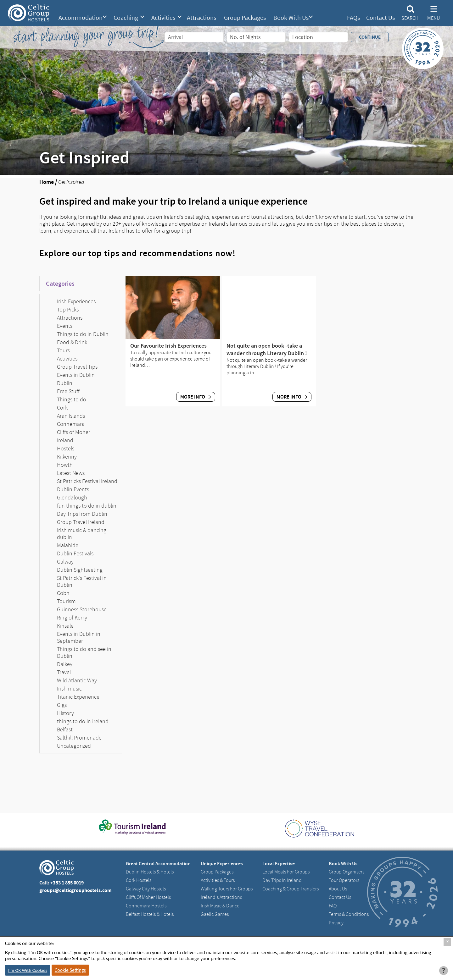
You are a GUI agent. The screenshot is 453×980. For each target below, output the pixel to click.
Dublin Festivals (75, 553)
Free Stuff (68, 391)
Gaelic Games (215, 914)
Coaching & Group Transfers (291, 889)
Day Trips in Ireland (282, 880)
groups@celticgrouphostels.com (75, 890)
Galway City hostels (146, 889)
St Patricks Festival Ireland (87, 481)
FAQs (353, 18)
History (65, 713)
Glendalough (72, 498)
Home (47, 182)
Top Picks (68, 310)
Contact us (340, 897)
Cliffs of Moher (74, 432)
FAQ (333, 906)
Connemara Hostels (146, 906)
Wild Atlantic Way (77, 680)
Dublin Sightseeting (80, 570)
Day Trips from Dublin (82, 514)
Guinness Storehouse (82, 609)
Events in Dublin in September (79, 637)
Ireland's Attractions (221, 897)
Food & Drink (72, 342)
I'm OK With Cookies (28, 970)
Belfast (65, 729)
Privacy (336, 923)
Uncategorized (74, 746)
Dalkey (65, 664)
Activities (163, 18)
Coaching (126, 18)
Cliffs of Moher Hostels (148, 897)
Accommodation (81, 18)
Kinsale (65, 626)
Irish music (69, 689)
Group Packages (245, 18)
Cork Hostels (139, 880)
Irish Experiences (76, 301)
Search (410, 18)
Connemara (71, 424)
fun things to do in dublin (87, 506)
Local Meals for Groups (286, 872)
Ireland (65, 440)
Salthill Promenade (79, 738)
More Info (196, 397)
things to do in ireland (83, 721)
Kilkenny (67, 457)
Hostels (66, 449)
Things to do (72, 399)
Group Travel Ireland (81, 522)
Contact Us (380, 18)
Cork (62, 408)
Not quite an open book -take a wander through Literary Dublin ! (267, 350)
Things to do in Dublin (83, 334)
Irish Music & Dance (220, 906)
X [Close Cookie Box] (447, 942)
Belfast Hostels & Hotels (150, 914)
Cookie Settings (70, 970)
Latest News (71, 473)
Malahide (68, 545)
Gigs (62, 705)
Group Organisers (347, 872)
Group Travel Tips (77, 367)
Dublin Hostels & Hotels (150, 872)
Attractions (201, 18)
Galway (65, 562)
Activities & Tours (218, 880)
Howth (65, 465)
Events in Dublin (76, 375)
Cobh (63, 593)
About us (338, 889)
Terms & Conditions (349, 914)
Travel (64, 672)
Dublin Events (73, 489)
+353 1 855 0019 (67, 883)
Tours (63, 350)
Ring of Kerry (72, 618)
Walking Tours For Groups (227, 889)
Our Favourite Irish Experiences (168, 346)
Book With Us (291, 18)
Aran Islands (71, 416)
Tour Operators (344, 880)
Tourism (66, 601)
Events (65, 326)
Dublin (65, 383)
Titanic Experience (78, 697)
